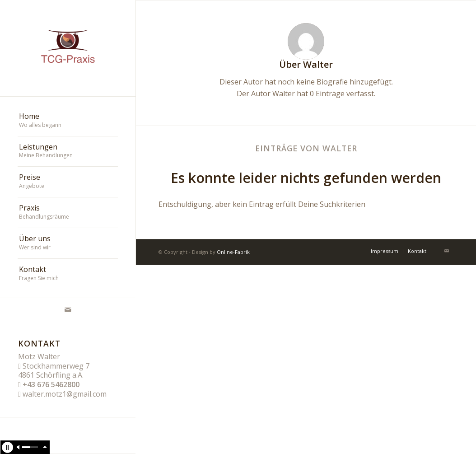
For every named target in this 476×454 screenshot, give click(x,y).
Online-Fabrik (233, 252)
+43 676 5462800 (51, 384)
